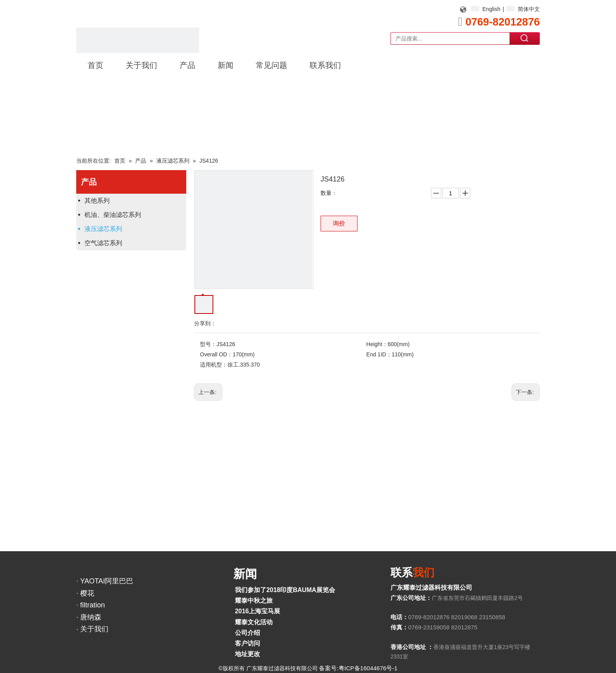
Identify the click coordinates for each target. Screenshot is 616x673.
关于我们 (94, 629)
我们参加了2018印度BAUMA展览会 (285, 590)
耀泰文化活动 (254, 622)
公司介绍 (247, 633)
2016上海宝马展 (258, 611)
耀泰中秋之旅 (254, 601)
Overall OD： (216, 354)
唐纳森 (91, 617)
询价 (339, 223)
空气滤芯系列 (103, 243)
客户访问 (247, 643)
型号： (208, 344)
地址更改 (247, 654)
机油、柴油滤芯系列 (113, 215)
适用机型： (214, 365)
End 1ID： (379, 354)
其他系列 (97, 201)
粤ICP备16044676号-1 (368, 668)
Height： (377, 344)
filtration (93, 605)
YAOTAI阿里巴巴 (107, 581)
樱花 (87, 593)
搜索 (525, 38)
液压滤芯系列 (103, 229)
